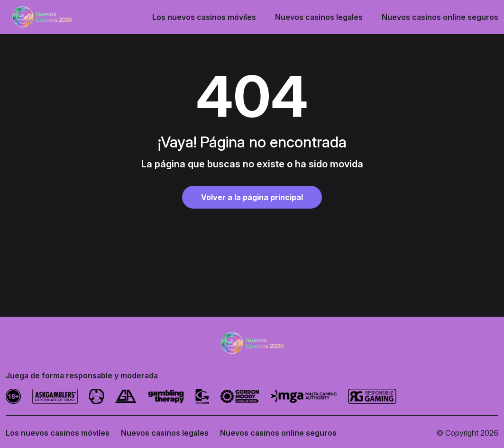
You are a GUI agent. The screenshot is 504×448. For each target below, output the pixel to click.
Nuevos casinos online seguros (440, 17)
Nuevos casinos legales (319, 17)
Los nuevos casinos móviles (204, 17)
